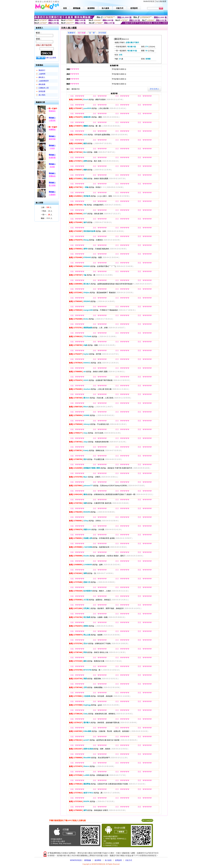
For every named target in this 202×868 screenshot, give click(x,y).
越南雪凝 (52, 139)
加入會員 (108, 860)
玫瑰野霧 (52, 158)
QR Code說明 (147, 820)
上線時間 (42, 74)
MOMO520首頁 (76, 860)
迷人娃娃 (52, 185)
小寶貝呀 (52, 120)
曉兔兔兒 (52, 111)
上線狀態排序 (44, 81)
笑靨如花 (52, 176)
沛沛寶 (52, 167)
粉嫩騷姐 (52, 129)
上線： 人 (46, 207)
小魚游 (52, 148)
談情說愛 (42, 91)
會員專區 (98, 860)
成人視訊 (42, 95)
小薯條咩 (52, 195)
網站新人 (42, 77)
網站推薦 (42, 84)
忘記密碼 (53, 58)
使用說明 (118, 860)
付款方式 (129, 860)
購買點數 (87, 860)
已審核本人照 (44, 88)
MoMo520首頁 (149, 1)
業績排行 (42, 70)
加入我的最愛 (161, 1)
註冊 (47, 58)
